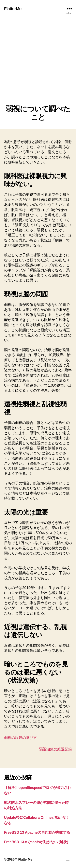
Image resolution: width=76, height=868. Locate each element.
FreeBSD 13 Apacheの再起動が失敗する (37, 832)
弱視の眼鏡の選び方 (20, 738)
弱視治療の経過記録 (56, 749)
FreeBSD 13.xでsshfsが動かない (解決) (36, 842)
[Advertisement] (38, 65)
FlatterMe (13, 9)
